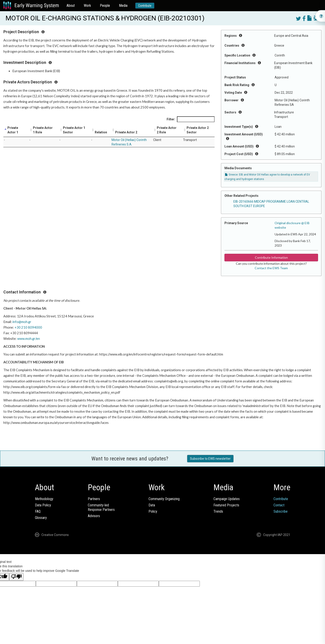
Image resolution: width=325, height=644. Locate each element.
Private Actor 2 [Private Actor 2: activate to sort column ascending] (126, 132)
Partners (94, 499)
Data (152, 505)
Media (123, 5)
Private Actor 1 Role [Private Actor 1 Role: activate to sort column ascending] (43, 130)
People (105, 5)
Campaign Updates (227, 499)
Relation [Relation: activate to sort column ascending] (101, 132)
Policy (153, 511)
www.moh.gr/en (29, 339)
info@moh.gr (22, 322)
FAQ (38, 511)
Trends (218, 511)
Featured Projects (226, 505)
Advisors (94, 516)
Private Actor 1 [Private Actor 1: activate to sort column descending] (13, 130)
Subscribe (281, 511)
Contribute (145, 6)
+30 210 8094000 (28, 327)
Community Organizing (164, 499)
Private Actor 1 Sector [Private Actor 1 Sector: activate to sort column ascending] (74, 130)
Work (87, 5)
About (71, 5)
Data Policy (43, 505)
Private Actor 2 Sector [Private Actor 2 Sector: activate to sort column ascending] (198, 130)
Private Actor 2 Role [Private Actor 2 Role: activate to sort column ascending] (167, 130)
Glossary (41, 518)
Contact (279, 505)
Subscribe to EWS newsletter (210, 459)
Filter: (191, 119)
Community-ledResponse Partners (101, 507)
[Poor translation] (16, 577)
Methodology (44, 499)
